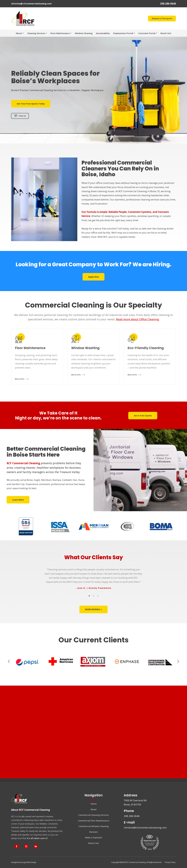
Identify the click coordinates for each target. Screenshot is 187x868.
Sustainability (103, 33)
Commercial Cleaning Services (94, 815)
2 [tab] (93, 596)
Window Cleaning (84, 33)
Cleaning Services (36, 33)
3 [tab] (98, 596)
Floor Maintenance (60, 33)
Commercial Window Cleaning (94, 826)
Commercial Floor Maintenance (94, 821)
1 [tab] (89, 596)
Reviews (94, 832)
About (19, 33)
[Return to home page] (23, 19)
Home (94, 804)
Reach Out (166, 33)
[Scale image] (28, 661)
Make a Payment (93, 837)
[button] (162, 19)
